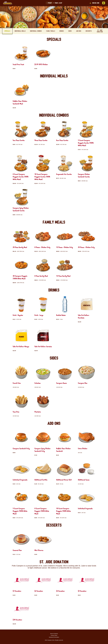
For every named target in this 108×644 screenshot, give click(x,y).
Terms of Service (54, 633)
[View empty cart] (104, 3)
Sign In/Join (94, 3)
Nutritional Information (54, 637)
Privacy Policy (54, 635)
